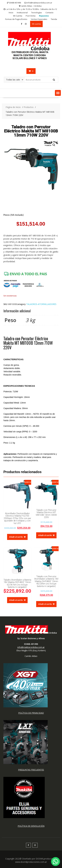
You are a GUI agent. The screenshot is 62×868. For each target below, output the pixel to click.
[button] (58, 93)
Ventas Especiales (39, 19)
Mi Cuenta (18, 16)
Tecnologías (37, 13)
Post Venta (31, 16)
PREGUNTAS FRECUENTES (31, 770)
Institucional (22, 13)
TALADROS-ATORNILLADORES (41, 304)
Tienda (54, 19)
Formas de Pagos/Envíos (16, 19)
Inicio (11, 13)
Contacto (49, 13)
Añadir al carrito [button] (16, 537)
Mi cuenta (36, 24)
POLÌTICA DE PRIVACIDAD (31, 713)
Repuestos (44, 16)
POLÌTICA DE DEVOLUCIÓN (31, 826)
